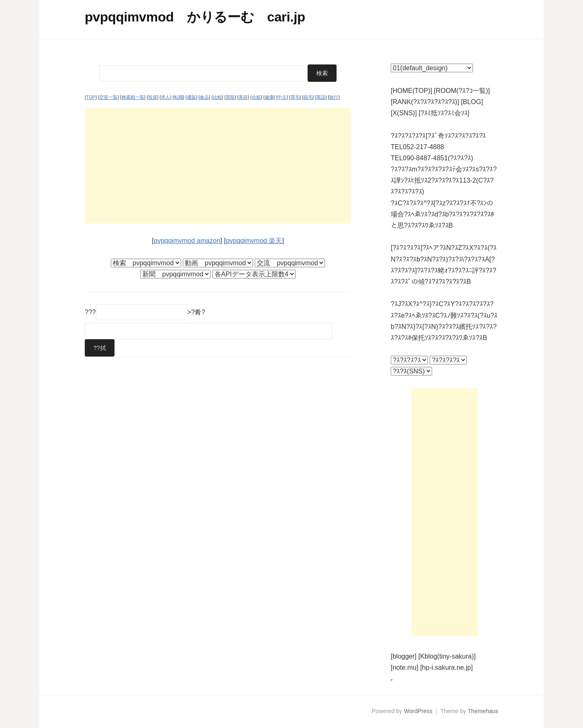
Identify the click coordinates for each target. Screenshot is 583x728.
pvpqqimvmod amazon (187, 241)
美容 (243, 97)
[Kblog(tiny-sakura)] (447, 656)
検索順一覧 (133, 97)
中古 (282, 97)
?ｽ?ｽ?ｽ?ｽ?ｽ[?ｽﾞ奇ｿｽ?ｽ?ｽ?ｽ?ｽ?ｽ (438, 136)
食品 (204, 97)
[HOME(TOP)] (411, 91)
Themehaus (483, 711)
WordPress (418, 711)
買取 (230, 97)
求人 (165, 97)
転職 (179, 97)
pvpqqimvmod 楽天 (254, 241)
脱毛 (308, 97)
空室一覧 (108, 97)
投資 (153, 97)
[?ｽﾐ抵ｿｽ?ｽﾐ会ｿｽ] (444, 113)
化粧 (256, 97)
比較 (217, 97)
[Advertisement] (218, 166)
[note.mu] (405, 667)
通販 (191, 97)
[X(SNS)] (404, 113)
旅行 (334, 97)
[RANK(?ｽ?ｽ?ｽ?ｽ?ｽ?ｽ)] (425, 102)
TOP (91, 97)
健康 (269, 97)
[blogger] (404, 656)
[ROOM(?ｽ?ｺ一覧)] (462, 91)
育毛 (295, 97)
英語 (321, 97)
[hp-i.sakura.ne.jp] (446, 667)
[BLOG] (472, 102)
